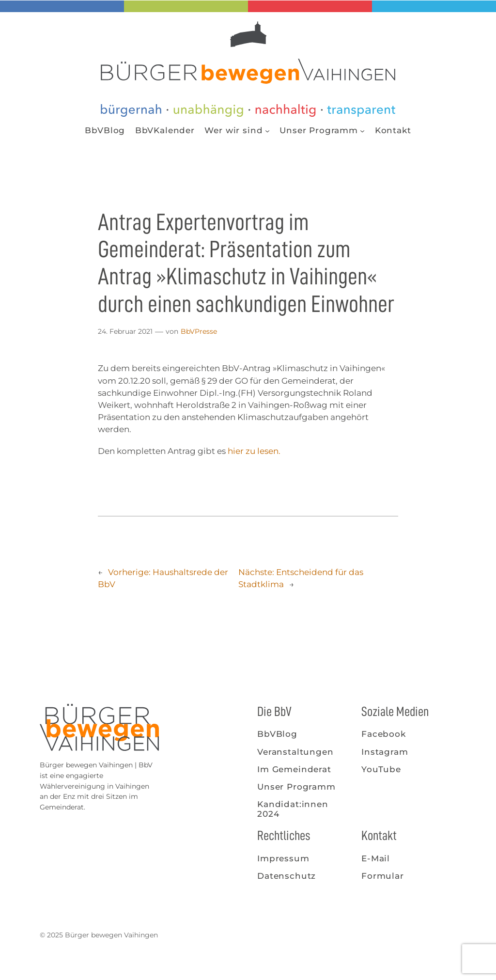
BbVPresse (199, 331)
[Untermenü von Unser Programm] (362, 130)
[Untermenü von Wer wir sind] (267, 130)
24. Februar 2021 (125, 331)
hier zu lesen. (254, 451)
